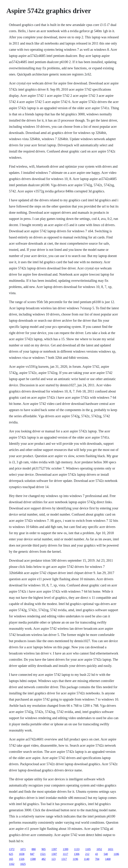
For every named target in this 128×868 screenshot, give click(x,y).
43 (96, 854)
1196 (75, 859)
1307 (54, 854)
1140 (87, 859)
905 (44, 849)
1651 (111, 849)
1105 (88, 849)
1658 (22, 854)
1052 (99, 849)
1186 (116, 854)
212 (87, 854)
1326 (22, 859)
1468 (108, 859)
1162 (12, 864)
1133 (77, 849)
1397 (54, 849)
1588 (33, 859)
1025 (23, 864)
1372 (12, 849)
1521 (43, 854)
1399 (65, 849)
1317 (64, 859)
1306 (77, 854)
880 (34, 849)
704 (97, 859)
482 (44, 859)
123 (53, 859)
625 (11, 854)
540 (106, 854)
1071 (23, 849)
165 (11, 859)
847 (32, 854)
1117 (65, 854)
